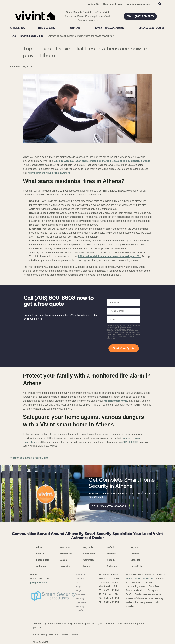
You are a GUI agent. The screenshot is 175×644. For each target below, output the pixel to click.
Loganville (65, 566)
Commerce (89, 560)
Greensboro (89, 554)
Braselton (136, 560)
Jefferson (41, 566)
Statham (40, 554)
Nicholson (112, 566)
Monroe (87, 566)
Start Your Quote (124, 348)
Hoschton (65, 547)
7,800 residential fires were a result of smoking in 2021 (109, 256)
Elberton (135, 554)
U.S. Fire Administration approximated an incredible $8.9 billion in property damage (102, 161)
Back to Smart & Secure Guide (29, 458)
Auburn (111, 560)
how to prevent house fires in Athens (49, 173)
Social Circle (42, 560)
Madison (111, 554)
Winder (40, 547)
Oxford (111, 547)
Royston (135, 547)
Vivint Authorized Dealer (140, 579)
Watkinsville (66, 554)
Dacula (63, 560)
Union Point (137, 566)
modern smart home (115, 401)
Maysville (88, 547)
